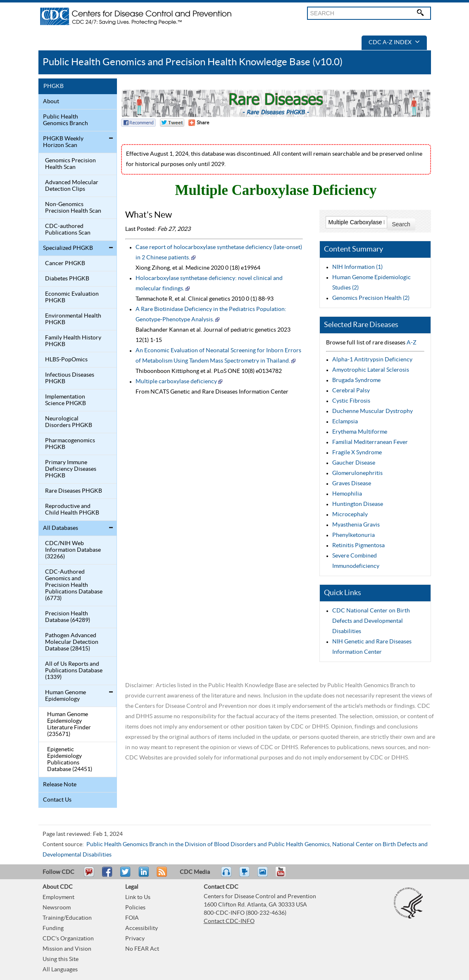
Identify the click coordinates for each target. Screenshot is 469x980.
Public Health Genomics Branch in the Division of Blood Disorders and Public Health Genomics (208, 845)
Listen (227, 876)
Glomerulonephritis (357, 473)
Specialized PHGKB (68, 248)
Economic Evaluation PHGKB (72, 297)
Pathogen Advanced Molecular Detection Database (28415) (72, 642)
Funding (53, 928)
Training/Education (67, 918)
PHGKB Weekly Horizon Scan (63, 142)
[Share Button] (199, 123)
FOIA (132, 918)
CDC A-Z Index (394, 43)
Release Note (60, 785)
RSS (161, 876)
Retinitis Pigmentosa (358, 546)
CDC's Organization (68, 939)
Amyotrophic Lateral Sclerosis (371, 370)
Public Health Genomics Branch (65, 120)
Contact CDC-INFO (229, 921)
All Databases (61, 528)
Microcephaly (350, 515)
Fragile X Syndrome (357, 453)
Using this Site (61, 959)
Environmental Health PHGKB (73, 319)
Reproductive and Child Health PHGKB (72, 510)
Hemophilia (347, 494)
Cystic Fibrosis (351, 401)
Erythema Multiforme (360, 432)
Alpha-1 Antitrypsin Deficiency (372, 360)
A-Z (412, 343)
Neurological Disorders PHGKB (69, 422)
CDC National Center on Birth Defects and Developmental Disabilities (371, 621)
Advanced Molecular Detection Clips (72, 186)
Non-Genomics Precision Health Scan (73, 208)
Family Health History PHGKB (73, 341)
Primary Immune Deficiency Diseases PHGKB (71, 469)
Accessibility (142, 928)
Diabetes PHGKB (67, 279)
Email (89, 876)
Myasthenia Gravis (356, 525)
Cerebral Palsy (351, 391)
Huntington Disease (358, 504)
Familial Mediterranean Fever (370, 442)
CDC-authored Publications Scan (68, 230)
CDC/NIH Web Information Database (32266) (73, 550)
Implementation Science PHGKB (65, 400)
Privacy (135, 939)
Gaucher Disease (354, 463)
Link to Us (138, 897)
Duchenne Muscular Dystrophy (373, 411)
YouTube (285, 876)
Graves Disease (352, 484)
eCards (264, 876)
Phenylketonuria (354, 535)
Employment (58, 897)
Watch (245, 876)
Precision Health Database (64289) (68, 617)
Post (143, 876)
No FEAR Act (142, 949)
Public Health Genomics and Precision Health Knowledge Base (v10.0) (193, 62)
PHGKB (54, 86)
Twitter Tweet (172, 123)
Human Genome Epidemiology (65, 696)
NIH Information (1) (357, 267)
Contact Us (57, 800)
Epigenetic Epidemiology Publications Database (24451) (70, 759)
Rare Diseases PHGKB (74, 491)
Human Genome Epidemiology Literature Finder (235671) (69, 724)
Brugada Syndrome (356, 380)
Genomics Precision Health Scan (70, 164)
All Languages (60, 970)
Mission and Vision (67, 949)
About (51, 102)
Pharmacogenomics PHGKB (70, 444)
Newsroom (57, 908)
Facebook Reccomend (138, 123)
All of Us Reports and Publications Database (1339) (74, 671)
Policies (135, 908)
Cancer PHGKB (65, 263)
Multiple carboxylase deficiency (176, 382)
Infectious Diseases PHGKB (70, 378)
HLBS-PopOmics (66, 360)
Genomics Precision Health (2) (371, 298)
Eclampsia (345, 422)
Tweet (126, 876)
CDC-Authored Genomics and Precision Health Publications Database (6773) (74, 585)
